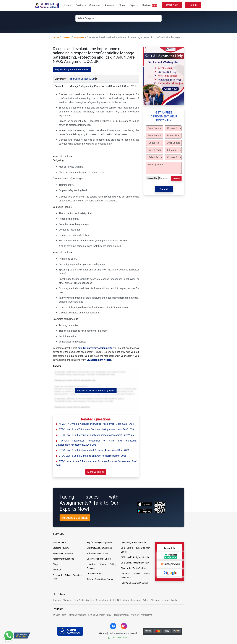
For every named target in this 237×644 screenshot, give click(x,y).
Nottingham (123, 600)
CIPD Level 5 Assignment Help (135, 557)
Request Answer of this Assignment (96, 391)
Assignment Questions (63, 559)
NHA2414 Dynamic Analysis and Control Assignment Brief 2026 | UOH (96, 424)
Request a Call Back (75, 518)
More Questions (96, 472)
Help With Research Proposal (134, 583)
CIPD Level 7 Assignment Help (135, 563)
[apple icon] (145, 504)
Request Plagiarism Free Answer (72, 70)
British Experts (60, 542)
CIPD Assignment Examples (134, 542)
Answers (109, 5)
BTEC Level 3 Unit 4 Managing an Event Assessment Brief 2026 (93, 456)
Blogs (122, 5)
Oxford (146, 600)
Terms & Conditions (77, 615)
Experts (134, 5)
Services (80, 5)
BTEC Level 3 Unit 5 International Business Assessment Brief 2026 (94, 450)
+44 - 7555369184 (118, 638)
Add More (176, 178)
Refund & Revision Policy (100, 615)
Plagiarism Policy (121, 615)
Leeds (174, 600)
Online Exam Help (95, 574)
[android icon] (145, 511)
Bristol (112, 600)
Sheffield (90, 600)
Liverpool (165, 600)
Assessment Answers (63, 553)
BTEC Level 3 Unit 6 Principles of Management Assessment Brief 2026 (96, 435)
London (57, 600)
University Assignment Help (100, 548)
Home (68, 5)
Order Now (172, 5)
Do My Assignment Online (99, 559)
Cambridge (136, 600)
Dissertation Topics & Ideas (133, 568)
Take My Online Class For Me (100, 579)
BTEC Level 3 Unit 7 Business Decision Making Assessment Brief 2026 (96, 429)
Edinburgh (67, 600)
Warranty (135, 615)
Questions (95, 5)
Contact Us (147, 615)
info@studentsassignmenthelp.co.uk (118, 633)
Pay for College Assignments (100, 542)
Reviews (150, 5)
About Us (57, 570)
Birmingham (102, 600)
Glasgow (155, 600)
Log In (193, 5)
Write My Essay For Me (97, 553)
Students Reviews (61, 548)
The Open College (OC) (82, 79)
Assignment (79, 37)
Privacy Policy (60, 615)
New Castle (79, 600)
